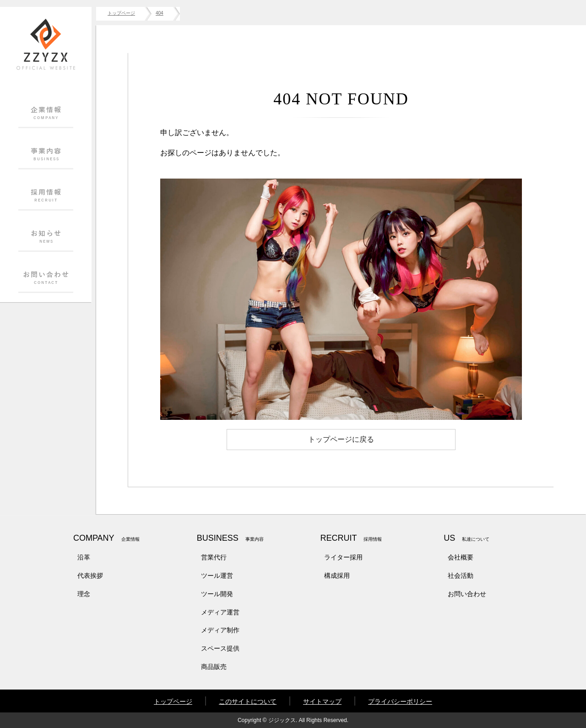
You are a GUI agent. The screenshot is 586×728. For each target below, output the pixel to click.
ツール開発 (217, 594)
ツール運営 (217, 576)
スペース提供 (220, 648)
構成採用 (337, 576)
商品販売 (214, 667)
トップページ (173, 701)
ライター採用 (343, 557)
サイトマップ (322, 701)
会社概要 (461, 557)
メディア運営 (220, 612)
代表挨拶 (90, 576)
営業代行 (214, 557)
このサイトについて (248, 701)
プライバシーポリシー (400, 701)
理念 (84, 594)
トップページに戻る (341, 439)
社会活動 (461, 576)
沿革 (84, 557)
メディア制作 (220, 630)
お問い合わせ (467, 594)
